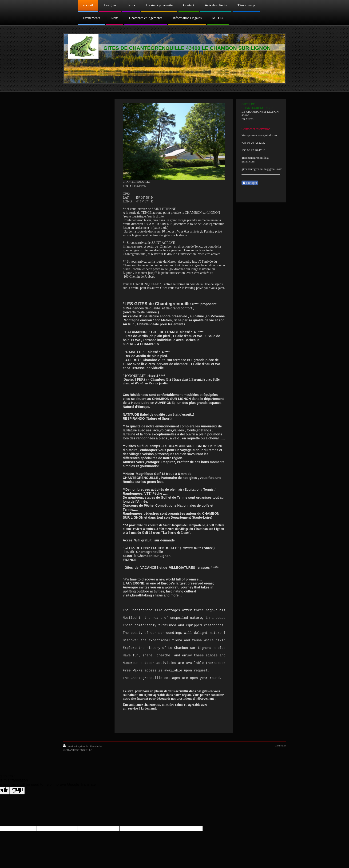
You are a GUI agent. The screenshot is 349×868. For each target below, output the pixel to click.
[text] (174, 654)
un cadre (168, 718)
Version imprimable (76, 760)
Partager (250, 183)
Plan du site (96, 760)
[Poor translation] (17, 804)
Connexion (281, 759)
